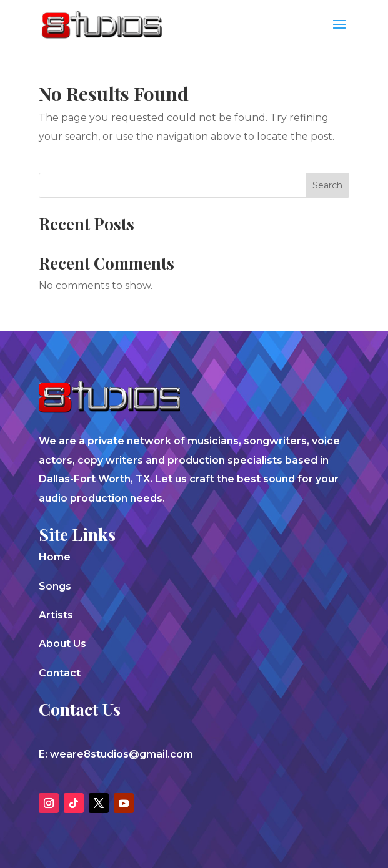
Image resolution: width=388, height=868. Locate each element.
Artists (56, 615)
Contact (60, 673)
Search (327, 185)
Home (55, 557)
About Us (62, 644)
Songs (55, 586)
